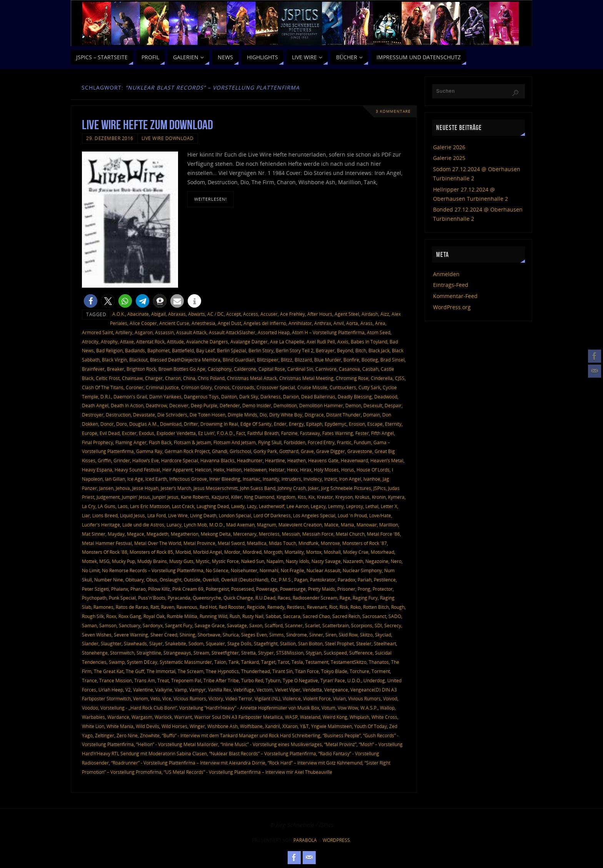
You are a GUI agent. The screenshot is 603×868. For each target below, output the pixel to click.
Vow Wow (348, 708)
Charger (154, 378)
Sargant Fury (179, 625)
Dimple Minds (242, 415)
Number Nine (109, 580)
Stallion (288, 643)
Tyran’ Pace (333, 680)
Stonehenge (95, 653)
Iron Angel (350, 479)
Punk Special (122, 598)
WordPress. (337, 840)
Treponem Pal (186, 680)
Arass (366, 323)
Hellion (234, 470)
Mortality (294, 552)
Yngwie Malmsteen (331, 726)
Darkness (271, 397)
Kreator (325, 497)
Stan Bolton (310, 643)
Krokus (362, 497)
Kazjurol (220, 497)
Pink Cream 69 (188, 589)
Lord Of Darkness (272, 515)
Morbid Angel (207, 552)
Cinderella (382, 378)
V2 (128, 690)
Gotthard (289, 451)
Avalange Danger (249, 342)
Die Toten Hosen (207, 415)
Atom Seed (379, 332)
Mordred (252, 552)
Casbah (370, 369)
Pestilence (385, 580)
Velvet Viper (288, 690)
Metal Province (199, 543)
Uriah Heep (111, 690)
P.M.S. (285, 580)
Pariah (365, 580)
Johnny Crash (292, 488)
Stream (201, 653)
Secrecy (393, 625)
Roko (356, 607)
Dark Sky (249, 397)
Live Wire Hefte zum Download (147, 125)
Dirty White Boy (286, 415)
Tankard (250, 662)
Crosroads (243, 387)
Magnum (267, 525)
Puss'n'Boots (152, 598)
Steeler (364, 643)
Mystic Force (225, 561)
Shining (187, 635)
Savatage (237, 625)
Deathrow (156, 405)
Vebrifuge (244, 690)
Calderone (245, 369)
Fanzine (289, 433)
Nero (396, 561)
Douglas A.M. (143, 424)
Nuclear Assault (323, 570)
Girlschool (240, 451)
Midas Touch (282, 543)
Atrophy (109, 342)
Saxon (256, 625)
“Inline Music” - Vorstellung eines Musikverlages (271, 744)
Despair (393, 405)
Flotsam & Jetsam (192, 442)
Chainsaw (132, 378)
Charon (173, 378)
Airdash (370, 314)
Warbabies (93, 717)
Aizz (385, 314)
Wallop (387, 708)
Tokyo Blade (334, 671)
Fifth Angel (382, 433)
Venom (141, 698)
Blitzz (287, 360)
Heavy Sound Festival (137, 470)
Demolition (285, 405)
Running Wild (213, 616)
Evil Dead (110, 433)
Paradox (346, 580)
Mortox (314, 552)
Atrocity (90, 342)
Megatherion (185, 534)
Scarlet (312, 625)
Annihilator (300, 323)
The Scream (191, 671)
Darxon (291, 397)
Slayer (156, 643)
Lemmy (336, 506)
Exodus (147, 433)
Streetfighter (225, 653)
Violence (292, 698)
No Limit (91, 570)
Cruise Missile (312, 387)
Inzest (331, 479)
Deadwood (386, 397)
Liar (86, 515)
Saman (89, 625)
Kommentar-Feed (455, 296)
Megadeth (157, 534)
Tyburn (273, 680)
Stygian (314, 653)
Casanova (349, 369)
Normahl (269, 570)
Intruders (291, 479)
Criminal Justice (162, 387)
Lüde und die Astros (143, 525)
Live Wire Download (168, 138)
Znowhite (150, 735)
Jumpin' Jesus (136, 497)
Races (284, 598)
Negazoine (377, 561)
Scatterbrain (336, 625)
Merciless (269, 534)
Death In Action (127, 405)
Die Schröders (172, 415)
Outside (192, 580)
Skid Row (348, 635)
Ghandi (220, 451)
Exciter (129, 433)
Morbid (183, 552)
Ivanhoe (372, 479)
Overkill (211, 580)
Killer (237, 497)
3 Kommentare (393, 111)
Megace (136, 534)
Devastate (144, 415)
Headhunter (250, 460)
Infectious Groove (188, 479)
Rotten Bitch (376, 607)
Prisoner (346, 589)
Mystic (203, 561)
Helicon (203, 470)
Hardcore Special (180, 460)
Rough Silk (93, 616)
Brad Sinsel (392, 360)
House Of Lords (373, 470)
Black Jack (379, 350)
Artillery (124, 332)
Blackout (138, 360)
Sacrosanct (374, 616)
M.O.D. (217, 525)
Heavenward (354, 460)
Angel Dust (229, 323)
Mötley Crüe (356, 552)
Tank (234, 662)
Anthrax (323, 323)
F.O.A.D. (225, 433)
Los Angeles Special (314, 515)
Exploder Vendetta (176, 433)
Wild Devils (147, 726)
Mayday (116, 534)
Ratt (155, 607)
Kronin (379, 497)
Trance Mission (116, 680)
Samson (108, 625)
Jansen (106, 488)
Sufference (361, 653)
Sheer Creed (164, 635)
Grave (307, 451)
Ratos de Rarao (132, 607)
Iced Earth (156, 479)
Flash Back (160, 442)
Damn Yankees (165, 397)
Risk (344, 607)
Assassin (164, 332)
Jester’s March (176, 488)
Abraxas (177, 314)
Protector (383, 589)
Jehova (123, 488)
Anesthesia (203, 323)
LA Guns (107, 506)
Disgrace (314, 415)
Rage (345, 598)
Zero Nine (127, 735)
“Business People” (342, 735)
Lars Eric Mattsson (150, 506)
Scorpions (362, 625)
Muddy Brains (152, 561)
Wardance (118, 717)
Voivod (390, 698)
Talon (220, 662)
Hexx (292, 470)
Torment (381, 671)
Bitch (361, 350)
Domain (371, 415)
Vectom (265, 690)
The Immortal (161, 671)
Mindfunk (308, 543)
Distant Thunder (343, 415)
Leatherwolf (272, 506)
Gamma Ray (149, 451)
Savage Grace (210, 625)
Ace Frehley (292, 314)
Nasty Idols (297, 561)
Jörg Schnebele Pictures (346, 488)
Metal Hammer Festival (107, 543)
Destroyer (93, 415)
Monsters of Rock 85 (151, 552)
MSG (104, 561)
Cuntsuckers (343, 387)
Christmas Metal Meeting (306, 378)
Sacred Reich (346, 616)
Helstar (277, 470)
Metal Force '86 (383, 534)
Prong (364, 589)
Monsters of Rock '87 (365, 543)
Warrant (183, 717)
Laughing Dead (213, 506)
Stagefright (266, 643)
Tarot (283, 662)
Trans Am (145, 680)
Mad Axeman (240, 525)
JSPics (380, 488)
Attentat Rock (150, 342)
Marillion (389, 525)
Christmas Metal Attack (252, 378)
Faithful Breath (263, 433)
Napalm (275, 561)
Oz (274, 580)
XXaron (290, 726)
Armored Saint (97, 332)
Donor (107, 424)
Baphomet (158, 350)
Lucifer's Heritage (101, 525)
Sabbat (273, 616)
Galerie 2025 (449, 158)
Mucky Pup (123, 561)
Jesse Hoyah (145, 488)
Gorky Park (265, 451)
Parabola (305, 840)
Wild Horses (174, 726)
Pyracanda (179, 598)
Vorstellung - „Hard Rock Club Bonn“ (139, 708)
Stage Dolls (239, 643)
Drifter (191, 424)
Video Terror (239, 698)
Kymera (396, 497)
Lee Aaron (297, 506)
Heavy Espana (97, 470)
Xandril (272, 726)
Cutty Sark (369, 387)
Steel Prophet (339, 643)
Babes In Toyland (369, 342)
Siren (331, 635)
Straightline (149, 653)
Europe (90, 433)
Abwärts (197, 314)
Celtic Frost (108, 378)
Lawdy (238, 506)
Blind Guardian (239, 360)
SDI (378, 625)
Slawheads (135, 643)
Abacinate (138, 314)
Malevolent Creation (300, 525)
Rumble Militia (182, 616)
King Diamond (259, 497)
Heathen (297, 460)
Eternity (393, 424)
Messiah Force (318, 534)
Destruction (118, 415)
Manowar (367, 525)
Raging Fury (365, 598)
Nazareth (353, 561)
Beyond (345, 350)
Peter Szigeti (95, 589)
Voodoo (90, 708)
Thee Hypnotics (222, 671)
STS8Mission (290, 653)
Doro (122, 424)
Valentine (143, 690)
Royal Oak (154, 616)
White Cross (384, 717)
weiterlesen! (211, 199)
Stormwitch (122, 653)
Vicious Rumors (190, 698)
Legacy (318, 506)
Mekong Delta (216, 534)
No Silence (217, 570)
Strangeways (177, 653)
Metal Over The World (158, 543)
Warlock (163, 717)
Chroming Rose (352, 378)
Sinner (316, 635)
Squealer (215, 643)
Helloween (255, 470)
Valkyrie (164, 690)
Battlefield (183, 350)
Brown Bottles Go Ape (182, 369)
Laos (123, 506)
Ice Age (135, 479)
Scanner (294, 625)
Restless (296, 607)
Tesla (297, 662)
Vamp (181, 690)
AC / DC (216, 314)
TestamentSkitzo (349, 662)
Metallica (257, 543)
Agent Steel (347, 314)
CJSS (400, 378)
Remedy (276, 607)
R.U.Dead (265, 598)
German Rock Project (187, 451)
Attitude (175, 342)
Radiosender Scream (315, 598)
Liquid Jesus (132, 515)
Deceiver (179, 405)
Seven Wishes (97, 635)
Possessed (242, 589)
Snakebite (176, 643)
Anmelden (446, 274)
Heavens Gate (323, 460)
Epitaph (314, 424)
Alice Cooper (143, 323)
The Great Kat (109, 671)
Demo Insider (257, 405)
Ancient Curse (174, 323)
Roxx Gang (130, 616)
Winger (197, 726)
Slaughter (111, 643)
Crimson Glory (197, 387)
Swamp (117, 662)
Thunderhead (256, 671)
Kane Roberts (195, 497)
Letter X (389, 506)
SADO (395, 616)
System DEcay (142, 662)
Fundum (362, 442)
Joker (313, 488)
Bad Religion (109, 350)
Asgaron (144, 332)
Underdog (374, 680)
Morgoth (273, 552)
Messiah (291, 534)
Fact (241, 433)
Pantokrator (323, 580)
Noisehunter (244, 570)
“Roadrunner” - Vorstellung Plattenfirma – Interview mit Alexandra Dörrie (188, 763)
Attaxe (127, 342)
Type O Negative (300, 680)
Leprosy (355, 506)
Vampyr (197, 690)
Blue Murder (328, 360)
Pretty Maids (321, 589)
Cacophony (220, 369)
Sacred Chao (316, 616)
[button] (91, 301)
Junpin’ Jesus (165, 497)
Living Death (203, 515)
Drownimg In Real (219, 424)
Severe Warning (131, 635)
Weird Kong (335, 717)
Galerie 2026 (449, 147)
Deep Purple (204, 405)
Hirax (306, 470)
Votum (328, 708)
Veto (155, 698)
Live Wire (178, 515)
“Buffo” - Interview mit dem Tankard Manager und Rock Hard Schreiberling (241, 735)
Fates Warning (338, 433)
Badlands (135, 350)
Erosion (357, 424)
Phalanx (120, 589)
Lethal (372, 506)
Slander (90, 643)
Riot (333, 607)
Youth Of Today (371, 726)
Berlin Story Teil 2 (295, 350)
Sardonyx (153, 625)
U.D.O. (354, 680)
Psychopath (94, 598)
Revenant (317, 607)
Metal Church (350, 534)
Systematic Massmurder (186, 662)
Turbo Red (252, 680)
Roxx (111, 616)
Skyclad (383, 635)
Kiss (302, 497)
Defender (230, 405)
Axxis (343, 342)
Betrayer (325, 350)
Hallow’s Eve (146, 460)
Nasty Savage (326, 561)
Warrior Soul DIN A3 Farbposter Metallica (238, 717)
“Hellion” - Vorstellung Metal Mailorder (177, 744)
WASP (291, 717)
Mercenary (245, 534)
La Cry (89, 506)
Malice (331, 525)
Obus (152, 580)
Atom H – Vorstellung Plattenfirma (328, 332)
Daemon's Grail (130, 397)
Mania (347, 525)
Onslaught (171, 580)
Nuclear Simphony (362, 570)
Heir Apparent (177, 470)
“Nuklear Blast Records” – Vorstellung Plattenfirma (263, 753)
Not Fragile (292, 570)
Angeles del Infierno (265, 323)
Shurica (231, 635)
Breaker (116, 369)
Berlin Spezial (232, 350)
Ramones (103, 607)
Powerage (267, 589)
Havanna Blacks (217, 460)
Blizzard (303, 360)
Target (268, 662)
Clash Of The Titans (103, 387)
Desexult (373, 405)
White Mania (120, 726)
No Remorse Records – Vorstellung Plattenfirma (153, 570)
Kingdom (286, 497)
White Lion (93, 726)
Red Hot (208, 607)
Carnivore (326, 369)
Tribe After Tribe (221, 680)
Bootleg (370, 360)
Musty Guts (181, 561)
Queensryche (207, 598)
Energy (296, 424)
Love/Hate (380, 515)
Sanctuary (130, 625)
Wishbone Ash (222, 726)
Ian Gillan (115, 479)
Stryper (266, 653)
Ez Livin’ (206, 433)
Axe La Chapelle (287, 342)
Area (380, 323)
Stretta (248, 653)
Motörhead (382, 552)
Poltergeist (217, 589)
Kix (311, 497)
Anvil (339, 323)
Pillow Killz (159, 589)
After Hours (320, 314)
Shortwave (209, 635)
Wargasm (142, 717)
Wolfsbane (251, 726)
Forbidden (295, 442)
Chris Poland (211, 378)
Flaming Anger (131, 442)
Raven (168, 607)
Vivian (339, 698)
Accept (233, 314)
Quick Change (238, 598)
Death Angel (95, 405)
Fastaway (310, 433)
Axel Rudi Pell (321, 342)
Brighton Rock (141, 369)
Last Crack (183, 506)
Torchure (359, 671)
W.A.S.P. (369, 708)
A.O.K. (119, 314)
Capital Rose (272, 369)
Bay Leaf (205, 350)
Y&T (304, 726)
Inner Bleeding (225, 479)
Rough (398, 607)
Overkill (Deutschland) (245, 580)
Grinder (122, 460)
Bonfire (351, 360)
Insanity (271, 479)
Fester (362, 433)
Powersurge (293, 589)
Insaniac (252, 479)
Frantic (344, 442)
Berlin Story (261, 350)
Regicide (256, 607)
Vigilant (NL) (267, 698)
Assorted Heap (274, 332)
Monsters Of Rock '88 (105, 552)
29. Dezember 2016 (110, 138)
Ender (280, 424)
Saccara (292, 616)
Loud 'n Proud (352, 515)
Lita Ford (157, 515)
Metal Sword (231, 543)
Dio (263, 415)
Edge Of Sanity (256, 424)
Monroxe (330, 543)
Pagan (301, 580)
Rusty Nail (253, 616)
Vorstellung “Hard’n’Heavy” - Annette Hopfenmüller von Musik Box (249, 708)
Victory (216, 698)
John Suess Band (258, 488)
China (189, 378)
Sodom (196, 643)
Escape (375, 424)
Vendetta (312, 690)
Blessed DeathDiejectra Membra (185, 360)
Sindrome (297, 635)
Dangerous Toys (201, 397)
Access (251, 314)
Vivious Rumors (364, 698)
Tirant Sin (282, 671)
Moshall (332, 552)
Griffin (104, 460)
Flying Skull (270, 442)
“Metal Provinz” (340, 744)
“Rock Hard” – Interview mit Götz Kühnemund (315, 763)
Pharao (138, 589)
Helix (219, 470)
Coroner (135, 387)
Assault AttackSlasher (232, 332)
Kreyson (344, 497)
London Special (235, 515)
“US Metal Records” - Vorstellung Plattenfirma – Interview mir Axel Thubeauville (248, 772)
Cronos (222, 387)
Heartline (275, 460)
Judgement (108, 497)
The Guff (135, 671)
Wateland (310, 717)
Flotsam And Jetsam (235, 442)
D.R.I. (106, 397)
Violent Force (317, 698)
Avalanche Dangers (207, 342)
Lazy (252, 506)
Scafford (274, 625)
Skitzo (366, 635)
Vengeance (336, 690)
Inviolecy (313, 479)
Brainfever (93, 369)
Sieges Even (254, 635)
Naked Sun (253, 561)
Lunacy (174, 525)
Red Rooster (232, 607)
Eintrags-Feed (451, 285)
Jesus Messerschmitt (216, 488)
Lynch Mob (195, 525)
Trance (89, 680)
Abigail (158, 314)
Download (171, 424)
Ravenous (187, 607)
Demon (353, 405)
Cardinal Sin (300, 369)
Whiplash (359, 717)
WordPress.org (452, 307)
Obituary (135, 580)
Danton (229, 397)
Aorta (352, 323)
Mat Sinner (94, 534)
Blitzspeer (268, 360)
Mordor (232, 552)
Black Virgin (114, 360)
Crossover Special (276, 387)
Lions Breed (105, 515)
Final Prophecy (97, 442)
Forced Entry (321, 442)
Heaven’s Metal (387, 460)
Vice (167, 698)
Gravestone (360, 451)
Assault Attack (191, 332)
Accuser (269, 314)
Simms (277, 635)
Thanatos (379, 662)
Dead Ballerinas (318, 397)
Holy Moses (326, 470)
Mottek (89, 561)
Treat (163, 680)
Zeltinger (105, 735)
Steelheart (385, 643)
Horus (348, 470)
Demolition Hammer (321, 405)
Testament (317, 662)
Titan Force (307, 671)
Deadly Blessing (355, 397)
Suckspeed (335, 653)
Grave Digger (331, 451)
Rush (235, 616)
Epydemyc (336, 424)
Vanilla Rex (220, 690)
